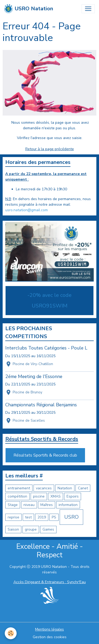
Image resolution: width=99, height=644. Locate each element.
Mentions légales (49, 629)
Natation (65, 488)
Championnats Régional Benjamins (41, 405)
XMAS (56, 496)
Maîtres (47, 505)
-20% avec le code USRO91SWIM (49, 300)
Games (48, 529)
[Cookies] (11, 633)
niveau (29, 505)
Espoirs (73, 496)
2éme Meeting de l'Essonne (34, 376)
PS (54, 517)
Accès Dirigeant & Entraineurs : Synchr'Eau (50, 582)
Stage (13, 505)
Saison (13, 529)
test (28, 517)
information (68, 505)
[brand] (29, 9)
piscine (39, 496)
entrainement (19, 488)
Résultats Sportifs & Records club (45, 455)
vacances (44, 488)
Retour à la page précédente (50, 149)
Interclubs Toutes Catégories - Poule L (46, 348)
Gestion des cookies (50, 637)
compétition (17, 496)
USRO (71, 517)
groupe (31, 529)
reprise (13, 517)
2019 (42, 517)
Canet (83, 488)
